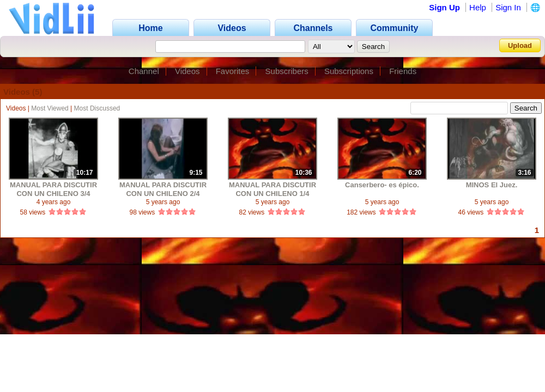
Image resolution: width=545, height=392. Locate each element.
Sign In (508, 7)
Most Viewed (50, 108)
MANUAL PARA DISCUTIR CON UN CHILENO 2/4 (163, 189)
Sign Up (444, 7)
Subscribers (287, 71)
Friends (403, 71)
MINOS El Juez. (492, 185)
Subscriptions (349, 71)
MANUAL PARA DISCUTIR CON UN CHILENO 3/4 (53, 189)
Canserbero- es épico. (382, 185)
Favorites (233, 71)
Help (478, 7)
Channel (144, 71)
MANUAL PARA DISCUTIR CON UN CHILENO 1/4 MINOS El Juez (272, 189)
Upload (520, 45)
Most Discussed (97, 108)
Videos (187, 71)
